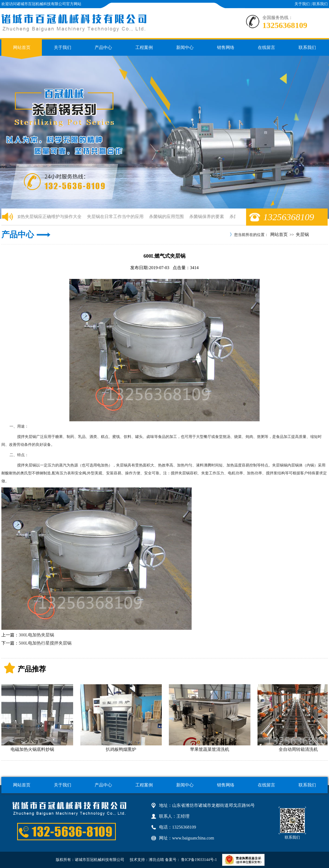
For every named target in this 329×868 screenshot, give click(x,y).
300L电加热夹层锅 (36, 635)
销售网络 (226, 47)
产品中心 (103, 47)
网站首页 (22, 47)
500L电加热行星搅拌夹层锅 (45, 643)
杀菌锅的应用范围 (167, 217)
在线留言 (266, 47)
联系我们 (320, 4)
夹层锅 (302, 234)
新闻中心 (185, 47)
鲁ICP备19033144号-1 (199, 860)
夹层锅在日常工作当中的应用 (116, 217)
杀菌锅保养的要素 (207, 217)
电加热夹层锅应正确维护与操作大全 (48, 217)
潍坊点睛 (156, 860)
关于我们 (302, 4)
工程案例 (144, 47)
